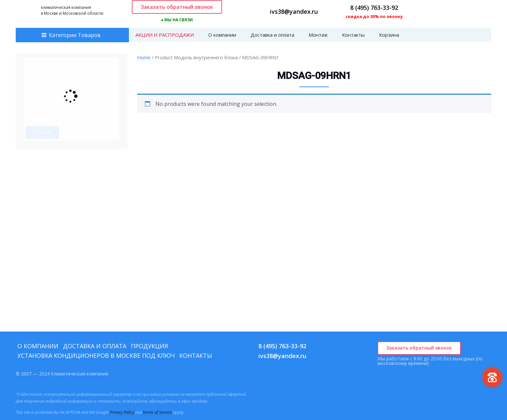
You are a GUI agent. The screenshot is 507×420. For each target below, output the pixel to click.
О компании (222, 35)
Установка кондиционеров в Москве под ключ (96, 355)
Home (144, 57)
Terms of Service (157, 412)
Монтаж (318, 35)
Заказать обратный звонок (177, 7)
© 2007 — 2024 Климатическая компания (62, 374)
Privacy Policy (122, 412)
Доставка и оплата (272, 35)
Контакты (353, 35)
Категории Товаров (75, 35)
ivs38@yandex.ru (294, 11)
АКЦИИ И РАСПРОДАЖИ (165, 35)
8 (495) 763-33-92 (374, 8)
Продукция (149, 346)
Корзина (389, 35)
